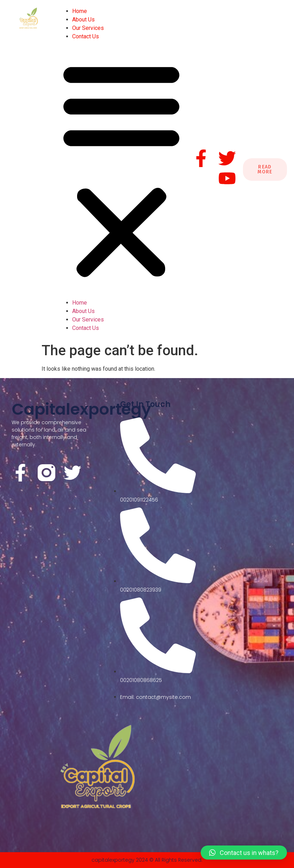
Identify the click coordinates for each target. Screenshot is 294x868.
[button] (121, 170)
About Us (83, 20)
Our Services (88, 28)
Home (80, 11)
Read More (265, 169)
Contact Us (86, 36)
